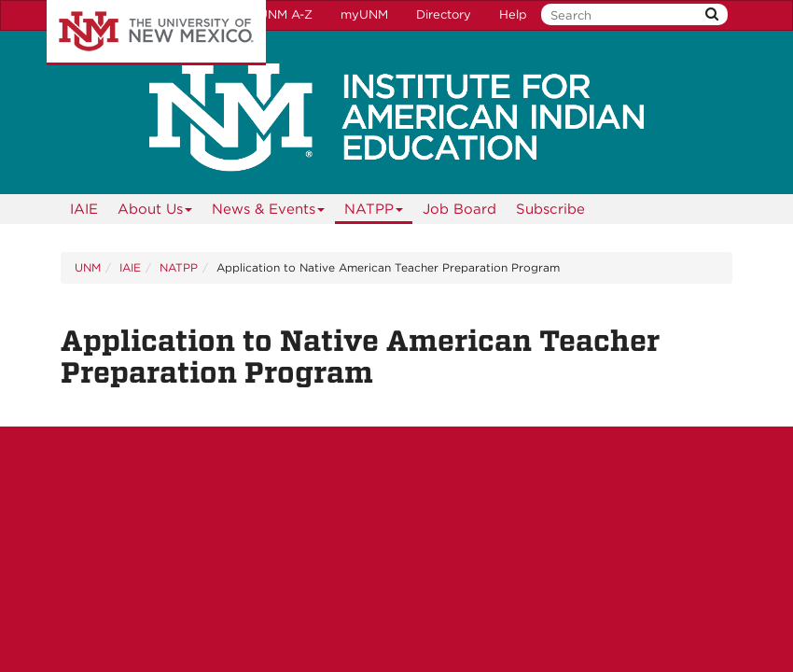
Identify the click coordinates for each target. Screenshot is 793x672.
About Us (155, 212)
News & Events (269, 212)
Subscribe (550, 209)
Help (513, 14)
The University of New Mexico (156, 33)
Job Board (459, 209)
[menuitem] (84, 209)
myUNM (364, 14)
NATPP (374, 212)
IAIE (84, 209)
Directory (444, 14)
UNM (88, 267)
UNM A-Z (285, 14)
